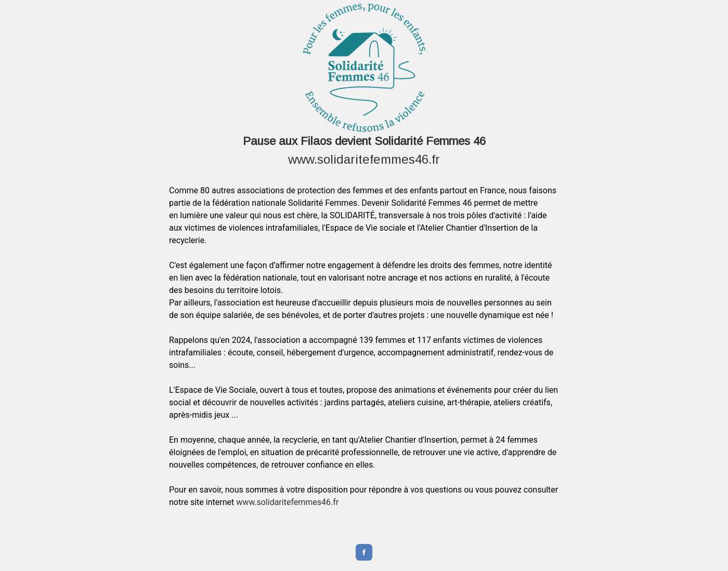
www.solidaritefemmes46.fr (364, 159)
